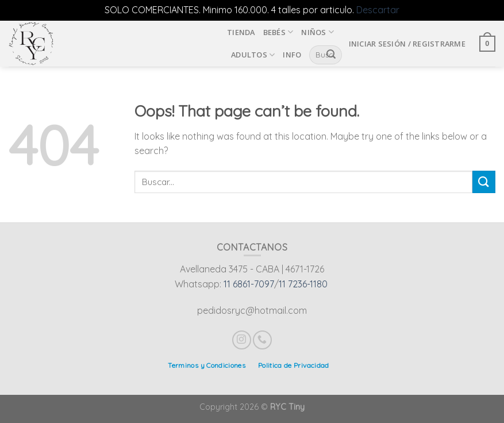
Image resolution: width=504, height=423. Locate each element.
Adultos (253, 55)
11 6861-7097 (249, 284)
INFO (292, 55)
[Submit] (484, 182)
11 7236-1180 (303, 284)
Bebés (278, 32)
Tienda (241, 32)
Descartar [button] (378, 10)
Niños (318, 32)
